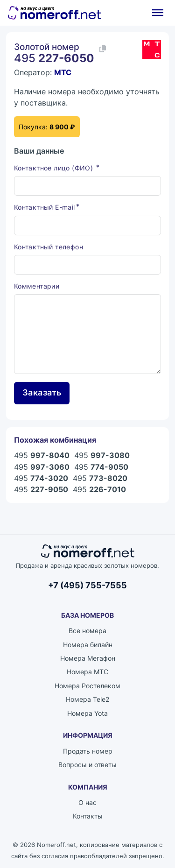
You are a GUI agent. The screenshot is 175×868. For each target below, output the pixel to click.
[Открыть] (158, 13)
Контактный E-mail (45, 207)
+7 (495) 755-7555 (87, 585)
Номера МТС (87, 672)
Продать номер (88, 751)
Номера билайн (88, 645)
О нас (87, 802)
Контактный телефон (49, 247)
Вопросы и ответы (87, 765)
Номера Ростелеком (87, 686)
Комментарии (37, 286)
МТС (63, 72)
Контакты (88, 816)
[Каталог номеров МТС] (152, 49)
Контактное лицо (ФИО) (55, 168)
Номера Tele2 (87, 699)
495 (42, 455)
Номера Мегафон (88, 658)
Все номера (87, 631)
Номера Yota (87, 713)
